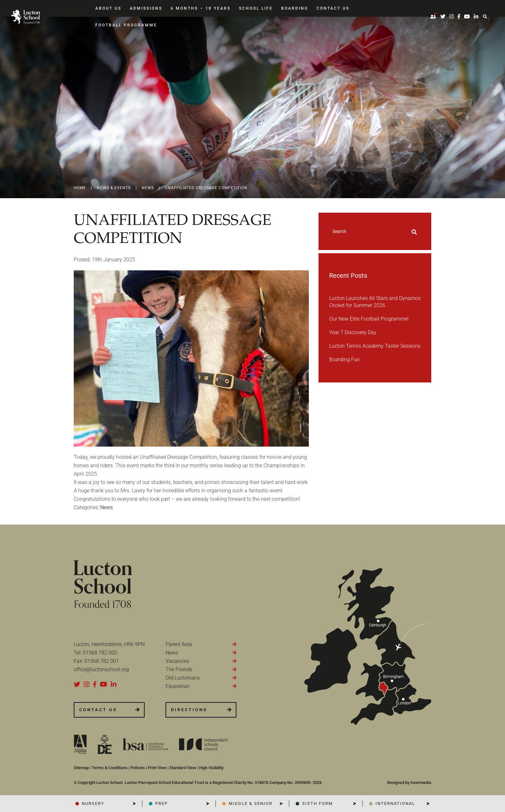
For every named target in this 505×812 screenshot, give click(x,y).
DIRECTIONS (189, 710)
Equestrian (178, 686)
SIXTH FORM (317, 803)
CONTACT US (98, 710)
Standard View (183, 768)
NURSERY (93, 803)
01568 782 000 (100, 653)
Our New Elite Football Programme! (369, 319)
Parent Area (179, 644)
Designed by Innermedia (409, 783)
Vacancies (177, 661)
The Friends (179, 669)
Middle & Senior (251, 803)
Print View (157, 768)
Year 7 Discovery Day (353, 332)
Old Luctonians (183, 678)
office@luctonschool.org (101, 669)
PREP (162, 803)
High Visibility (211, 768)
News (172, 653)
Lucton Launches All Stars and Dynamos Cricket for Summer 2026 (375, 302)
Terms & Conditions (110, 768)
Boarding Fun (344, 359)
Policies (138, 768)
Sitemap (81, 768)
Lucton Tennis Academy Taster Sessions (375, 346)
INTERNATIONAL (395, 803)
